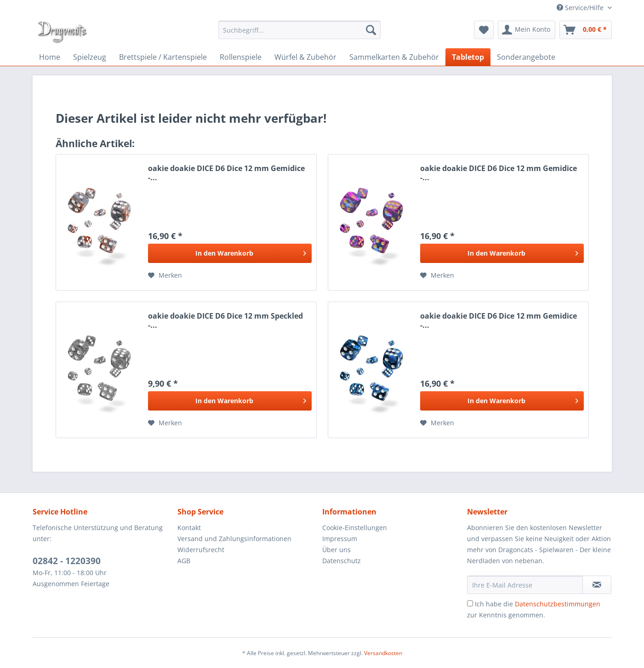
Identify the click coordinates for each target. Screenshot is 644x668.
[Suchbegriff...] (299, 30)
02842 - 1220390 (67, 561)
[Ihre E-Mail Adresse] (525, 585)
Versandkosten (383, 653)
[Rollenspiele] (241, 57)
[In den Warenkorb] (230, 253)
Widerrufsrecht (201, 550)
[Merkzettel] (484, 30)
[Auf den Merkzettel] (165, 275)
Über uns (336, 550)
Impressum (340, 539)
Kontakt (189, 528)
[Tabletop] (468, 57)
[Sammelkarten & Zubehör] (394, 57)
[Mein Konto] (527, 30)
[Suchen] (371, 30)
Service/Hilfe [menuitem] (581, 8)
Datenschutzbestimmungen (558, 604)
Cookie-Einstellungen (355, 528)
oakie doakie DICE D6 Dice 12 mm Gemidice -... (226, 173)
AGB (184, 561)
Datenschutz (342, 561)
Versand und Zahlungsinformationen (234, 539)
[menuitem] (299, 30)
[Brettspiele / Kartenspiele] (163, 57)
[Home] (50, 57)
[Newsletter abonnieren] (597, 585)
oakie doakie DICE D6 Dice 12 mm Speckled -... (225, 320)
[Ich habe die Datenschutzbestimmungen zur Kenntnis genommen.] (470, 603)
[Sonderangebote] (526, 57)
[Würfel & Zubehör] (305, 57)
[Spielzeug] (90, 57)
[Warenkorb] (586, 30)
